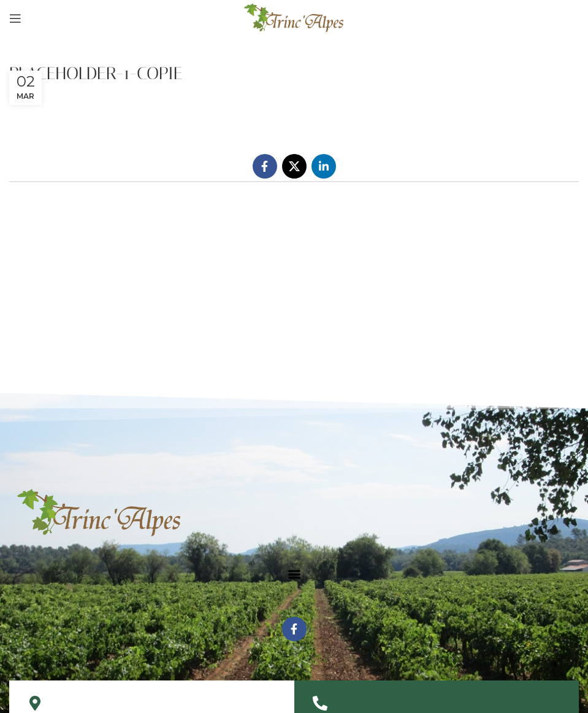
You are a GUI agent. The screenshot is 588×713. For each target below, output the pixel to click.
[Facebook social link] (265, 166)
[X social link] (294, 166)
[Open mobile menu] (15, 18)
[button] (294, 573)
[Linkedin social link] (324, 166)
